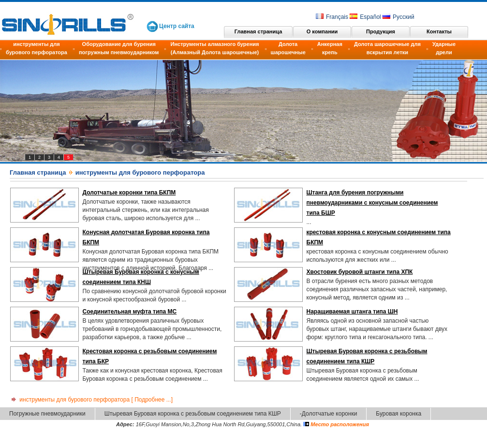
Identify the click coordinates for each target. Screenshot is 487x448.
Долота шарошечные (288, 48)
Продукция (381, 31)
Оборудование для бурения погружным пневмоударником (119, 48)
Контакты (439, 31)
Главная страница (258, 31)
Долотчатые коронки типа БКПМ (129, 193)
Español (365, 17)
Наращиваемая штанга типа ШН (352, 312)
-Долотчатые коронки (329, 414)
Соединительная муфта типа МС (130, 312)
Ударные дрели (444, 48)
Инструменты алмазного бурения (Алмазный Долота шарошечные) (214, 48)
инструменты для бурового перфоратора (37, 48)
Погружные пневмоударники (47, 414)
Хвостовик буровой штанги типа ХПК (360, 272)
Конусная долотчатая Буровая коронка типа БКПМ (146, 237)
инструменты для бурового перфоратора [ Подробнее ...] (91, 400)
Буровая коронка (398, 414)
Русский (398, 17)
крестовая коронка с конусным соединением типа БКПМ (379, 237)
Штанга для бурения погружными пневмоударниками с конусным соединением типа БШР (372, 203)
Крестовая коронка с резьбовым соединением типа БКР (150, 356)
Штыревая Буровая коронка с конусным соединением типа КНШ (141, 277)
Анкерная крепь (330, 48)
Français (332, 17)
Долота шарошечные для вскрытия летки (387, 48)
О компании (322, 31)
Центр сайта (177, 26)
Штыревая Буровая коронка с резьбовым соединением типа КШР (367, 356)
